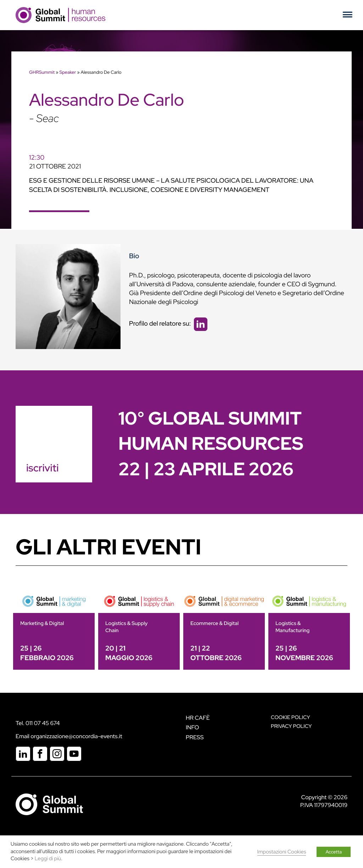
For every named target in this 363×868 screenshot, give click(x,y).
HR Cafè (198, 718)
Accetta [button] (334, 852)
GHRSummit (42, 72)
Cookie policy (291, 717)
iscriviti (42, 468)
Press (195, 737)
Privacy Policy (291, 726)
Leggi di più (48, 859)
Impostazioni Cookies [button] (282, 852)
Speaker (68, 72)
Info (192, 727)
